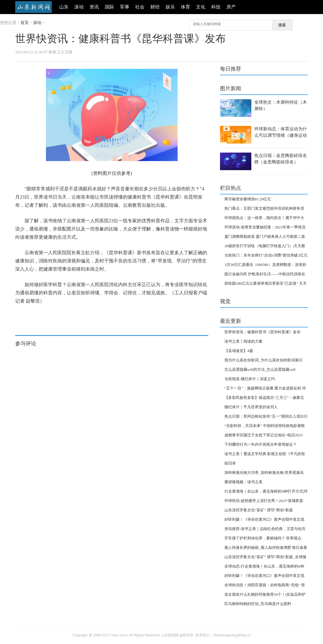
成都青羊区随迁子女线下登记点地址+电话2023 (263, 435)
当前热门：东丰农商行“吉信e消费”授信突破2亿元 (266, 255)
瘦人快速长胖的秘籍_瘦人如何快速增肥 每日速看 (266, 548)
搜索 (282, 25)
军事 (125, 7)
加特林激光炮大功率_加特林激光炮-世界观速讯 (264, 473)
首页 (25, 23)
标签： (20, 315)
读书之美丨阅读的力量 (243, 341)
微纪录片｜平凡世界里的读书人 (251, 407)
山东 (64, 7)
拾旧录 (230, 463)
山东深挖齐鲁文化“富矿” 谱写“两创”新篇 (259, 510)
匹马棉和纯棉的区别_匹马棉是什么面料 (258, 604)
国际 (109, 7)
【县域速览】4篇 (239, 351)
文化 (201, 7)
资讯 (94, 7)
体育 (185, 7)
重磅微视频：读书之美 (243, 482)
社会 (140, 7)
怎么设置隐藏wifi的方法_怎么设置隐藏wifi (260, 369)
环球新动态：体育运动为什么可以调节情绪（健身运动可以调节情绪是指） (281, 135)
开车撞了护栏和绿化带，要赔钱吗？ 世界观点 (263, 538)
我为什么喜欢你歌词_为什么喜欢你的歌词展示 (263, 360)
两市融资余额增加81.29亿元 (248, 199)
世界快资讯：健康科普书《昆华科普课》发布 (262, 332)
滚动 (79, 7)
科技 (216, 7)
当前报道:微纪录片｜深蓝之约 (250, 379)
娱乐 (170, 7)
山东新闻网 (33, 7)
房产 (231, 7)
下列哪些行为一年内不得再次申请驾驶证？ (261, 444)
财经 (155, 7)
